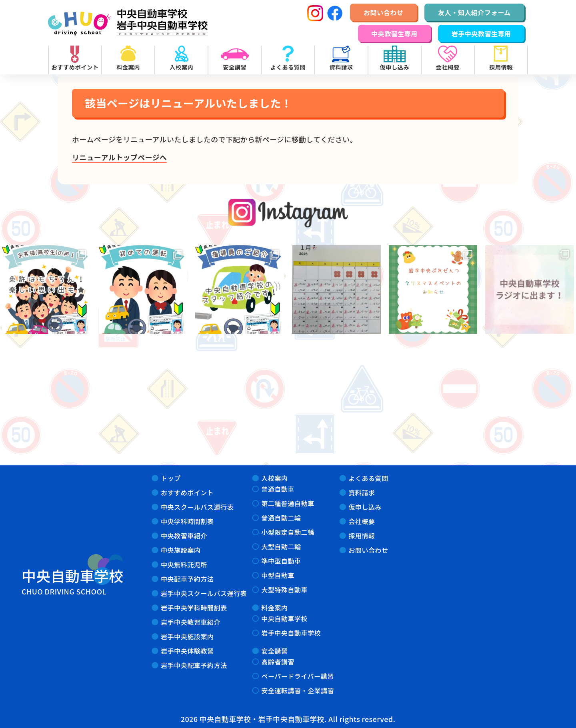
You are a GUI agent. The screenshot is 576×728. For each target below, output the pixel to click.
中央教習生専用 (394, 34)
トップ (171, 478)
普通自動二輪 (281, 518)
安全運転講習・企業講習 (298, 690)
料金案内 (274, 608)
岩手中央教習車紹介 (191, 622)
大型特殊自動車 (284, 590)
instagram (288, 213)
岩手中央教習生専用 (481, 34)
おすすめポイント (187, 493)
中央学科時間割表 (187, 521)
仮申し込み (365, 507)
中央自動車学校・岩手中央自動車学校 (128, 23)
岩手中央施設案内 (187, 636)
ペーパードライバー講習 (298, 676)
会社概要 (362, 521)
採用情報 (362, 536)
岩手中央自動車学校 (291, 633)
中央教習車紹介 (184, 536)
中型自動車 (278, 575)
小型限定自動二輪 (288, 532)
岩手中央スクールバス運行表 (204, 593)
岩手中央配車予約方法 (194, 665)
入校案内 (274, 478)
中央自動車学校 (284, 618)
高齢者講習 (278, 662)
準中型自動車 (281, 561)
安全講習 (274, 651)
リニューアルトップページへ (119, 157)
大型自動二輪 (281, 546)
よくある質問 (368, 478)
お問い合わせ (383, 12)
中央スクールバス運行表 (197, 507)
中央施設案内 (181, 550)
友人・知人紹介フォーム (474, 12)
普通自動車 (278, 489)
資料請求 (362, 493)
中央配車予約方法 (187, 579)
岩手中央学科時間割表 (194, 608)
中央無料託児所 (184, 564)
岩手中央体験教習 (187, 651)
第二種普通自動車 (288, 503)
